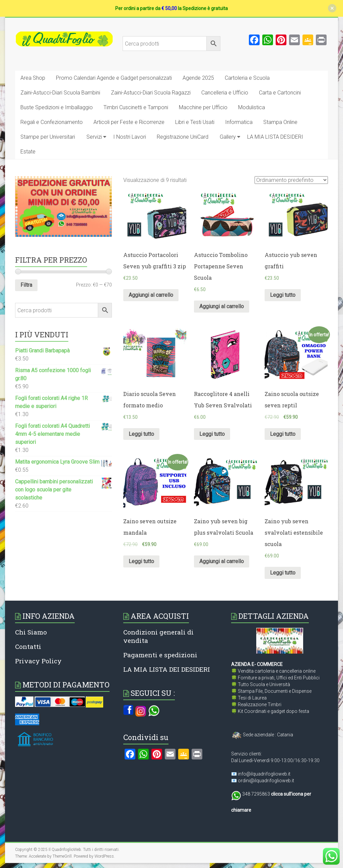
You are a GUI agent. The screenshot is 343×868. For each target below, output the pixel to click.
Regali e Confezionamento (52, 122)
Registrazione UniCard (183, 137)
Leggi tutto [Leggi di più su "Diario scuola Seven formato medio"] (141, 434)
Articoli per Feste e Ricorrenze (129, 122)
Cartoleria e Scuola (247, 78)
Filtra (26, 285)
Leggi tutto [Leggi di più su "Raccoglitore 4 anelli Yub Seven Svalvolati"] (212, 434)
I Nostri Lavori (130, 137)
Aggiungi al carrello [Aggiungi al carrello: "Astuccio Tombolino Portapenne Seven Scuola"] (222, 306)
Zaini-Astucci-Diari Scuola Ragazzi (151, 93)
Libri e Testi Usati (195, 122)
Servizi (94, 137)
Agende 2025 (198, 78)
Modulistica (252, 107)
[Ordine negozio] (291, 180)
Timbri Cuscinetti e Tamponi (136, 107)
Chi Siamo (31, 632)
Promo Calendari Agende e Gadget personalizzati (114, 78)
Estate (28, 152)
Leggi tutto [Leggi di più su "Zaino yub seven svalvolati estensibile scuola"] (283, 573)
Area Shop (33, 78)
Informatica (239, 122)
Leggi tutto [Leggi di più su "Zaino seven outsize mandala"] (141, 561)
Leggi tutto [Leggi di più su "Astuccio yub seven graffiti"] (283, 295)
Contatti (28, 646)
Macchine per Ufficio (203, 107)
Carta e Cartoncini (280, 93)
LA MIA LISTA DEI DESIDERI (167, 669)
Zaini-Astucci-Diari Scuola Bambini (60, 93)
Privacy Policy (38, 661)
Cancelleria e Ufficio (225, 93)
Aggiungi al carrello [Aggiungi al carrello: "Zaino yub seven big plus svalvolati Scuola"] (222, 561)
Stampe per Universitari (48, 137)
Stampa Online (280, 122)
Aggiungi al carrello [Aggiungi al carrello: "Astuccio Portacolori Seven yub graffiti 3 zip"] (151, 295)
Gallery (228, 137)
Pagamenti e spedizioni (160, 655)
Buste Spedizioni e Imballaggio (57, 107)
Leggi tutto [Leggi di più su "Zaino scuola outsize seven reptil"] (283, 434)
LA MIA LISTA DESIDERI (275, 137)
